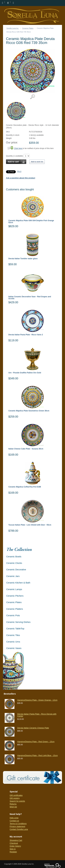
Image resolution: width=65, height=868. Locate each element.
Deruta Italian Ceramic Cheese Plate (33, 728)
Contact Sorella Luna (19, 829)
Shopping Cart (16, 840)
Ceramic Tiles (13, 635)
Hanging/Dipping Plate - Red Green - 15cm (36, 742)
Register (13, 852)
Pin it (19, 171)
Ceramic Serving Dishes (18, 622)
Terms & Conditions (18, 824)
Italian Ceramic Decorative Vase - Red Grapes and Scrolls (30, 298)
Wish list (13, 807)
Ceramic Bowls (14, 557)
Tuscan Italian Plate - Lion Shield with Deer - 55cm (30, 525)
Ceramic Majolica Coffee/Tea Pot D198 (25, 487)
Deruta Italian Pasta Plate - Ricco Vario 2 (26, 335)
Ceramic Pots (13, 615)
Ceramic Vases (14, 648)
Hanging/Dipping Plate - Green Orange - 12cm (37, 700)
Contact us (14, 821)
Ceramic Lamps (14, 589)
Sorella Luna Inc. (13, 28)
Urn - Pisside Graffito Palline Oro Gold (25, 373)
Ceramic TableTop (15, 629)
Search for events (17, 801)
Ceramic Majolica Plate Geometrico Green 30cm (29, 411)
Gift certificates (16, 795)
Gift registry (15, 798)
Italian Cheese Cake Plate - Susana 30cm (26, 449)
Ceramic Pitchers (15, 596)
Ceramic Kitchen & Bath (18, 583)
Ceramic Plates (28, 28)
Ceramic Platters (15, 609)
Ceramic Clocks (14, 563)
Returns (13, 804)
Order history (15, 846)
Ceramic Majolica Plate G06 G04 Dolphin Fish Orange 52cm (31, 222)
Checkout (14, 843)
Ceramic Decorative (16, 569)
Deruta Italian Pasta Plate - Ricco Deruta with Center (37, 715)
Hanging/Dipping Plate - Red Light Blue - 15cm (38, 755)
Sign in (13, 849)
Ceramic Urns (13, 642)
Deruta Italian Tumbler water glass (23, 259)
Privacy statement (17, 826)
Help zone (14, 818)
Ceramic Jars (13, 576)
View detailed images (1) (32, 97)
